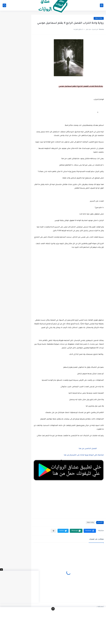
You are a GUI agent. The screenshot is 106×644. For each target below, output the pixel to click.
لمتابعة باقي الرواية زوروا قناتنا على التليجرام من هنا (84, 455)
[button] (90, 531)
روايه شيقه (99, 18)
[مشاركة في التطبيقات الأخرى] (54, 531)
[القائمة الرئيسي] (102, 5)
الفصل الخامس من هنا (88, 449)
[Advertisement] (69, 280)
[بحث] (4, 5)
